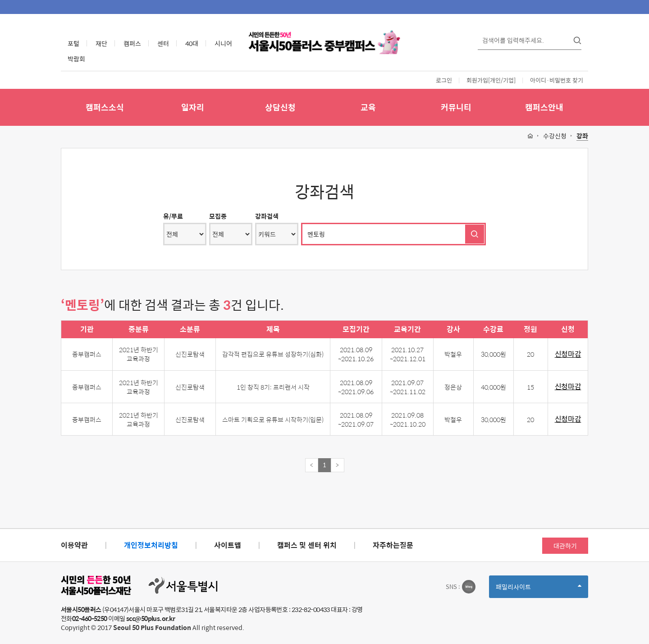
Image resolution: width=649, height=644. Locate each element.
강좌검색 (267, 216)
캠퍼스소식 (105, 107)
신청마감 (568, 354)
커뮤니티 (456, 107)
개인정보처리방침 (151, 545)
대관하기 (565, 546)
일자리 (193, 107)
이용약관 (74, 545)
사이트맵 (228, 545)
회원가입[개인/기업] (491, 80)
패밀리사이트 (539, 590)
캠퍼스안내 (544, 107)
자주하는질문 (393, 545)
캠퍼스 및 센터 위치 (307, 545)
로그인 (444, 80)
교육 (368, 107)
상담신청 (280, 107)
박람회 (76, 59)
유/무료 (173, 216)
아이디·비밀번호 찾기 (557, 80)
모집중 (218, 216)
